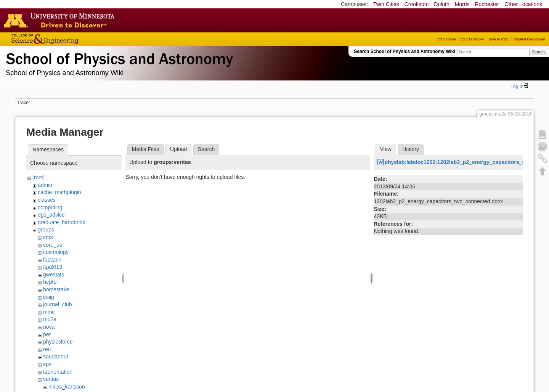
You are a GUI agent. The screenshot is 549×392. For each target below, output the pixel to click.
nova (49, 327)
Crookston (417, 4)
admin (45, 185)
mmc (49, 312)
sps (47, 364)
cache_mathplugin (59, 192)
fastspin (52, 260)
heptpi (50, 282)
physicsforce (58, 342)
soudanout (55, 357)
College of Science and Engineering (69, 39)
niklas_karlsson (67, 387)
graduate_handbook (62, 222)
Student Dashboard (529, 39)
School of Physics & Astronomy (118, 57)
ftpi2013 (53, 267)
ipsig (49, 297)
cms (48, 237)
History (411, 149)
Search (538, 52)
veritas (51, 379)
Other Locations (523, 4)
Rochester (487, 4)
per (47, 334)
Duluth (441, 4)
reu (47, 349)
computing (50, 207)
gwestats (54, 275)
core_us (53, 245)
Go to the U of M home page (61, 20)
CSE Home (446, 39)
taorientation (58, 372)
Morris (462, 4)
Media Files (146, 149)
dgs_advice (51, 215)
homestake (56, 289)
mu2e (50, 319)
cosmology (56, 252)
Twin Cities (386, 4)
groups (46, 230)
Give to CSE (498, 39)
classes (47, 200)
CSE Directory (472, 39)
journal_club (58, 304)
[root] (39, 177)
